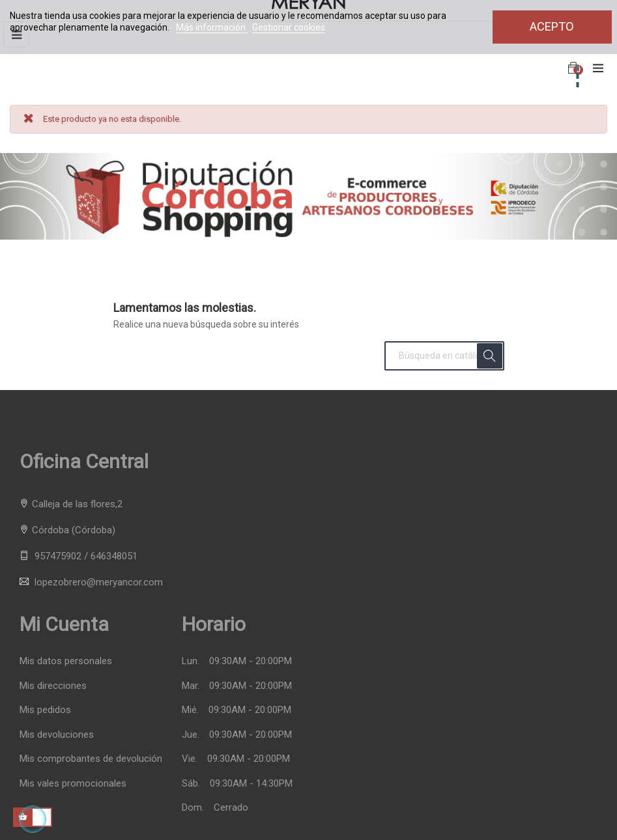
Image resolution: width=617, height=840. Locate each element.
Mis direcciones (53, 686)
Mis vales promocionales (73, 784)
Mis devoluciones (57, 735)
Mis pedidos (45, 710)
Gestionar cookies (289, 27)
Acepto (552, 26)
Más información (212, 27)
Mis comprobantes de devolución (91, 759)
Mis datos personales (66, 661)
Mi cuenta (64, 624)
